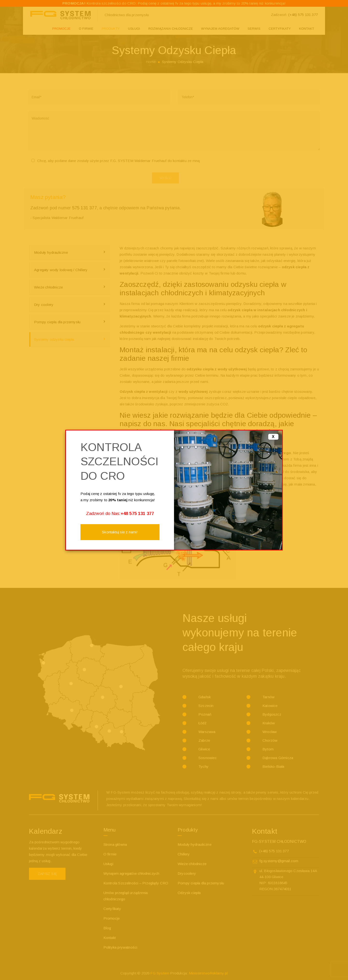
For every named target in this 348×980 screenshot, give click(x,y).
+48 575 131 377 (137, 514)
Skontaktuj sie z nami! (120, 532)
